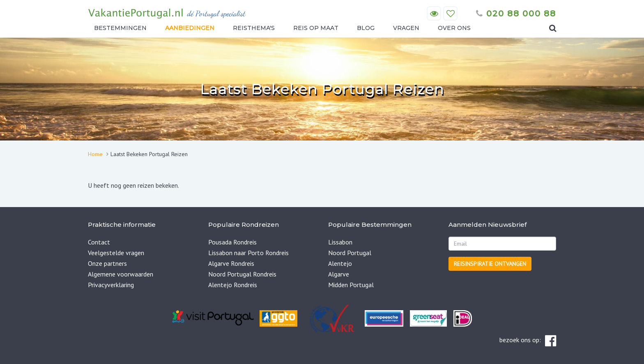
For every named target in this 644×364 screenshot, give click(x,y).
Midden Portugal (351, 285)
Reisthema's (254, 28)
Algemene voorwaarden (121, 274)
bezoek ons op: (528, 341)
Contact (99, 242)
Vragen (406, 28)
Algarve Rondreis (231, 263)
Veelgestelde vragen (116, 253)
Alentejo (340, 263)
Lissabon (340, 242)
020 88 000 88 (516, 14)
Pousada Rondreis (232, 242)
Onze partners (107, 263)
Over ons (454, 28)
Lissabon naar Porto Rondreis (248, 253)
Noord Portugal (350, 253)
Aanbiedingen (190, 28)
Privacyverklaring (111, 285)
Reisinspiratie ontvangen (490, 264)
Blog (366, 28)
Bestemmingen (120, 28)
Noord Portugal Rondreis (242, 274)
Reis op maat (316, 28)
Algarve (339, 274)
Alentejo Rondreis (233, 285)
